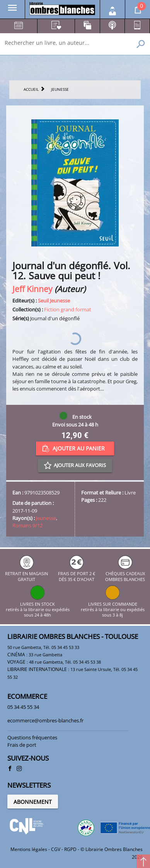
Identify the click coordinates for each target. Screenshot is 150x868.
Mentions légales (29, 849)
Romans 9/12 (27, 525)
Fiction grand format (68, 309)
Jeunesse (46, 518)
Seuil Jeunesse (54, 301)
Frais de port (22, 745)
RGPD (70, 849)
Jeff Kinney (32, 289)
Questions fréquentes (32, 737)
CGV (56, 849)
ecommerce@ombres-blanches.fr (45, 720)
